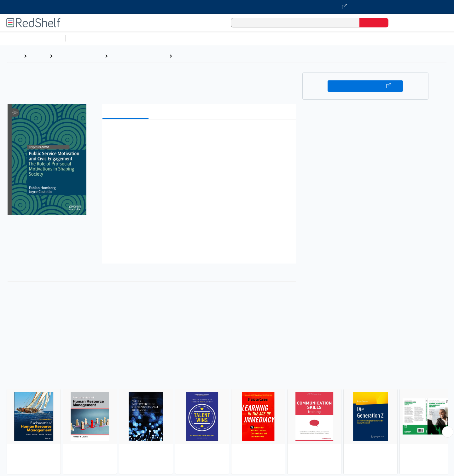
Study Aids (85, 38)
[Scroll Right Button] (448, 432)
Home (14, 56)
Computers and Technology (180, 38)
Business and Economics (245, 38)
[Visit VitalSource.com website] (227, 7)
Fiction (356, 38)
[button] (200, 134)
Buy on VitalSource (365, 86)
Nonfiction (382, 38)
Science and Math (124, 38)
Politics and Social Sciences (311, 38)
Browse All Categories (33, 38)
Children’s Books (418, 38)
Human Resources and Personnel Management (231, 56)
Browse (38, 56)
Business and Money (79, 56)
